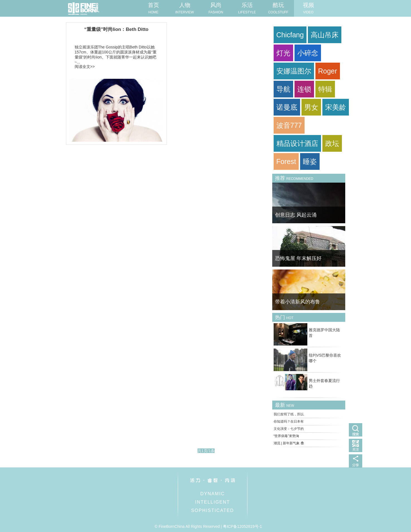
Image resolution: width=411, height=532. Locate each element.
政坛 (332, 143)
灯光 (283, 53)
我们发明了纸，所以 (289, 414)
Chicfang (290, 35)
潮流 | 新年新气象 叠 (289, 443)
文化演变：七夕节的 (289, 429)
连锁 (304, 89)
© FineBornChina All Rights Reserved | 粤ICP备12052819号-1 (208, 526)
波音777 (289, 125)
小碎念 (308, 53)
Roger (328, 71)
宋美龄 (336, 107)
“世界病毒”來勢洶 (286, 436)
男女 (311, 107)
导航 (283, 89)
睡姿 (310, 161)
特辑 (325, 89)
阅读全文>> (85, 67)
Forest (286, 161)
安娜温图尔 (294, 71)
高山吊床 (325, 35)
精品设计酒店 (297, 143)
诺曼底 (287, 107)
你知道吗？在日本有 (289, 421)
